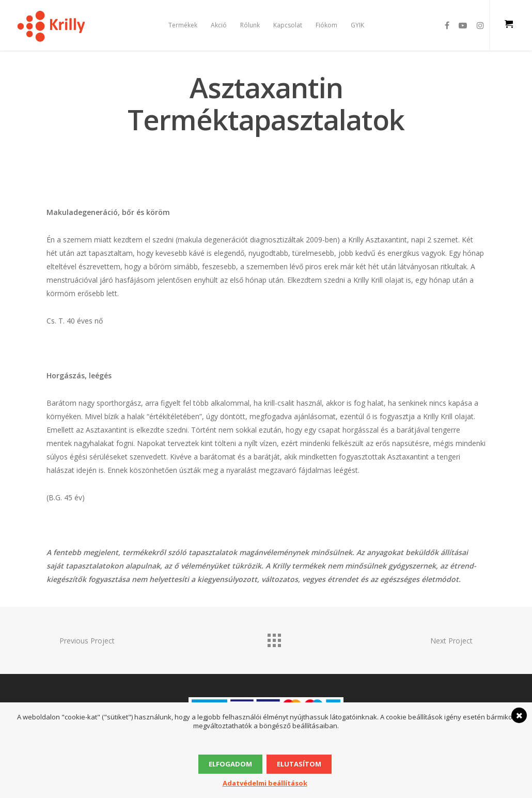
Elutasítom (299, 764)
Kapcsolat (288, 25)
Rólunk (250, 25)
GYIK (357, 25)
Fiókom (326, 25)
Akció (219, 25)
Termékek (183, 25)
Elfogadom (230, 764)
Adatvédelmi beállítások (265, 783)
